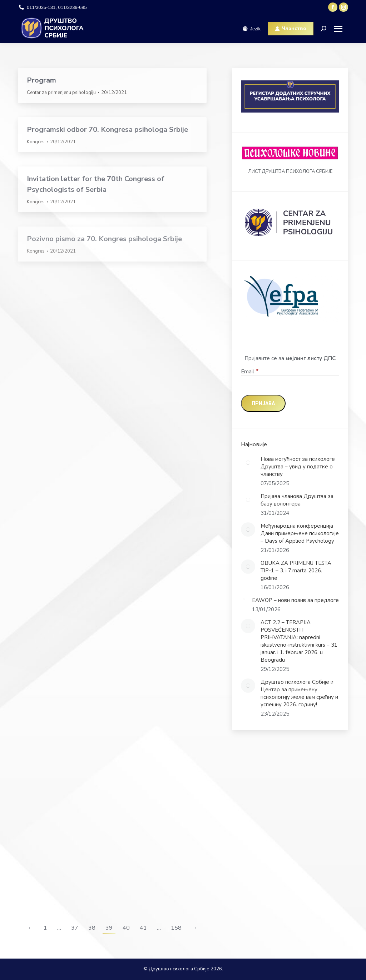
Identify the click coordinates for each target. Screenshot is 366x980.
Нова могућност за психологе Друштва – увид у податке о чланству (298, 467)
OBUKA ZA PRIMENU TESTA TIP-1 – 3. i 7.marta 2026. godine (296, 571)
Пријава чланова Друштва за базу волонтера (297, 500)
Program (41, 80)
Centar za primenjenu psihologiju (61, 93)
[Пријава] (263, 403)
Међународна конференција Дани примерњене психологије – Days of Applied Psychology (300, 533)
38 (92, 928)
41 (143, 928)
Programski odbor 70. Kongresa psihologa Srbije (107, 130)
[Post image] (248, 463)
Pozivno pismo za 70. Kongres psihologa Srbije (104, 239)
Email (250, 372)
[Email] (290, 382)
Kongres (36, 142)
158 (176, 928)
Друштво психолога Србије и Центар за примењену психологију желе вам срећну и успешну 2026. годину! (299, 693)
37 (75, 928)
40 (126, 928)
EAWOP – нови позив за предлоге (295, 600)
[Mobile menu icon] (341, 29)
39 (109, 928)
